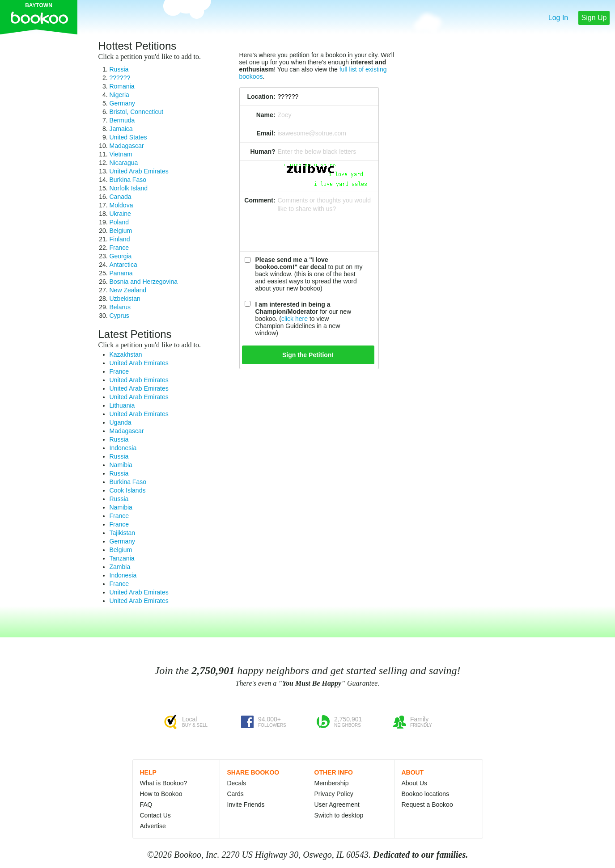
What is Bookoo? (164, 783)
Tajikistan (123, 533)
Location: (261, 97)
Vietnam (121, 154)
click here (295, 319)
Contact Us (155, 815)
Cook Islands (128, 490)
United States (128, 137)
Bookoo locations (426, 794)
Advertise (153, 826)
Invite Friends (246, 805)
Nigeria (119, 95)
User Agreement (337, 805)
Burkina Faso (128, 180)
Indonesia (123, 448)
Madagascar (127, 146)
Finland (120, 239)
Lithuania (122, 405)
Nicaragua (124, 163)
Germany (123, 103)
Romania (122, 86)
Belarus (120, 307)
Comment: (260, 200)
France (119, 248)
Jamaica (121, 129)
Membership (332, 783)
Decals (237, 783)
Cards (235, 794)
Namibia (121, 465)
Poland (119, 222)
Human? (263, 152)
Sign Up (594, 18)
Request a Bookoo (427, 805)
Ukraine (120, 214)
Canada (121, 197)
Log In (558, 18)
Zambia (120, 567)
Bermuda (122, 120)
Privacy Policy (334, 794)
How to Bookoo (161, 794)
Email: (266, 133)
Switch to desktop (339, 815)
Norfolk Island (129, 188)
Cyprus (119, 316)
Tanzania (122, 558)
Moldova (121, 205)
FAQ (146, 805)
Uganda (121, 422)
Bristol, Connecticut (137, 112)
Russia (119, 69)
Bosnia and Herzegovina (144, 282)
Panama (121, 273)
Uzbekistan (125, 299)
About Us (415, 783)
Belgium (121, 231)
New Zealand (128, 290)
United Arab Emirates (139, 171)
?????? (120, 78)
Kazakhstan (126, 354)
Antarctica (123, 265)
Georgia (121, 256)
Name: (266, 115)
